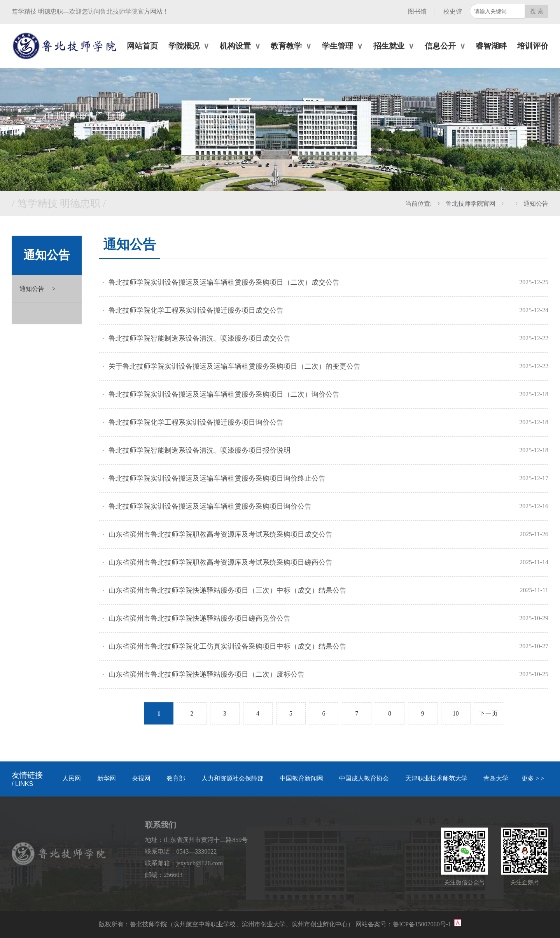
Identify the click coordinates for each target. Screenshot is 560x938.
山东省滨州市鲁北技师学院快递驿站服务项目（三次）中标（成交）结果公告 (227, 590)
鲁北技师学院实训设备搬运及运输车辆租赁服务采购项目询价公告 (210, 506)
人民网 (72, 778)
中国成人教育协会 (364, 778)
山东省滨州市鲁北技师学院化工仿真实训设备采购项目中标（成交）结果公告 (227, 646)
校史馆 (453, 11)
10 (456, 713)
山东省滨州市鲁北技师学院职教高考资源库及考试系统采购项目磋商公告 (220, 562)
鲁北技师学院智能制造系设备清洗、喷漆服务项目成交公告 (199, 338)
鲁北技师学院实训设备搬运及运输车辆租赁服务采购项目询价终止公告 (217, 478)
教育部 (176, 778)
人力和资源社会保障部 (233, 778)
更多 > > (533, 778)
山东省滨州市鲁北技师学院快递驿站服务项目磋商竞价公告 (199, 618)
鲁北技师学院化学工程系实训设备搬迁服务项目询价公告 (196, 422)
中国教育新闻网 (301, 778)
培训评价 (533, 46)
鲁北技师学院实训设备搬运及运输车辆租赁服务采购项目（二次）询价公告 (224, 394)
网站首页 (142, 46)
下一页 (488, 713)
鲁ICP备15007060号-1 (423, 924)
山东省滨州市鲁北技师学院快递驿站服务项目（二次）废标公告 (206, 674)
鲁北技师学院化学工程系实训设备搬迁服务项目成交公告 (196, 310)
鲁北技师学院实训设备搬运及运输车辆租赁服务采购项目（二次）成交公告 (224, 282)
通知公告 (536, 204)
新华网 (107, 778)
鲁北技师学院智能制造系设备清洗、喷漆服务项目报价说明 (199, 450)
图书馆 (417, 11)
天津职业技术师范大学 (436, 778)
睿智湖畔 (491, 46)
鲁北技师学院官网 (471, 204)
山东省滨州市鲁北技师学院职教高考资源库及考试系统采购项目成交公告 (220, 534)
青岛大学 (496, 778)
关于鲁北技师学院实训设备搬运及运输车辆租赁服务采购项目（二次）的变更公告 (234, 366)
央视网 (141, 778)
